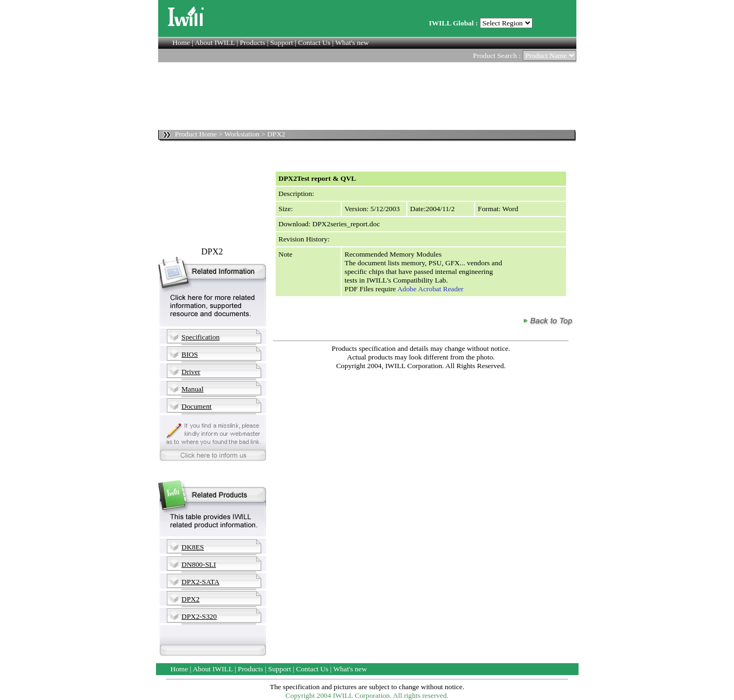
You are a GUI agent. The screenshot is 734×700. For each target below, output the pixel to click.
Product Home (196, 134)
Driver (191, 372)
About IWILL (215, 42)
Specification (200, 337)
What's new (352, 42)
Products (253, 42)
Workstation (242, 134)
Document (197, 406)
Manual (193, 389)
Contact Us (314, 42)
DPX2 (190, 599)
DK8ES (193, 547)
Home (181, 42)
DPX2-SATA (200, 582)
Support (282, 42)
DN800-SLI (199, 564)
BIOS (190, 354)
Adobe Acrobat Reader (430, 289)
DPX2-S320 (199, 616)
